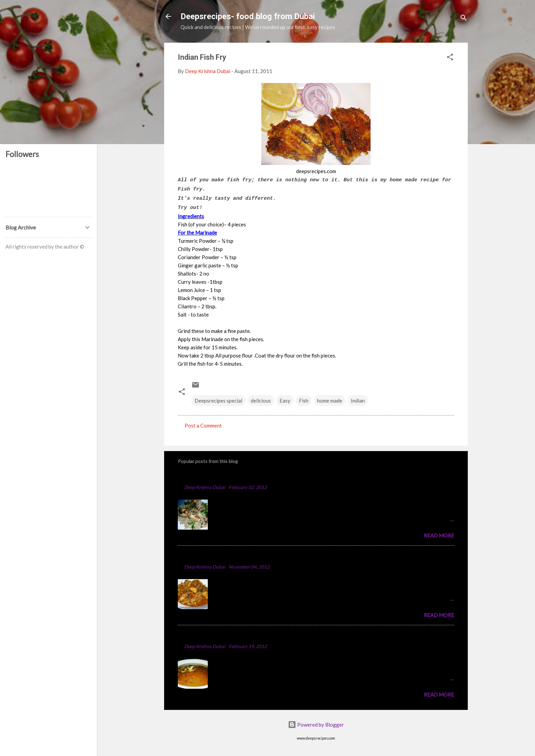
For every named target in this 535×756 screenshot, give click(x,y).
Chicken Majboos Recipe (212, 477)
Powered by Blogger (316, 725)
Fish (304, 401)
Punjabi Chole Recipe (207, 636)
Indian (358, 401)
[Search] (464, 19)
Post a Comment (203, 425)
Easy (285, 401)
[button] (450, 58)
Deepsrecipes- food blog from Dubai (248, 16)
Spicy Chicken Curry (206, 556)
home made (330, 401)
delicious (261, 401)
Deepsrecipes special (218, 401)
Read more (439, 535)
